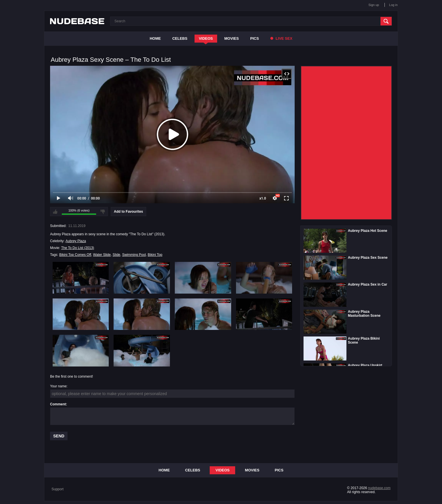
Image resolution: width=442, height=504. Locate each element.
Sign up (374, 5)
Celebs (180, 38)
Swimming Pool (134, 255)
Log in (393, 5)
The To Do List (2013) (78, 248)
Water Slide (102, 255)
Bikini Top (155, 255)
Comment (58, 404)
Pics (255, 38)
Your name (58, 386)
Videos (206, 38)
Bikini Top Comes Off (75, 255)
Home (155, 38)
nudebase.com (379, 488)
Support (58, 489)
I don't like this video (103, 212)
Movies (232, 38)
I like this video (55, 212)
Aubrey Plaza (76, 241)
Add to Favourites (128, 212)
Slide (117, 255)
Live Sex (281, 38)
